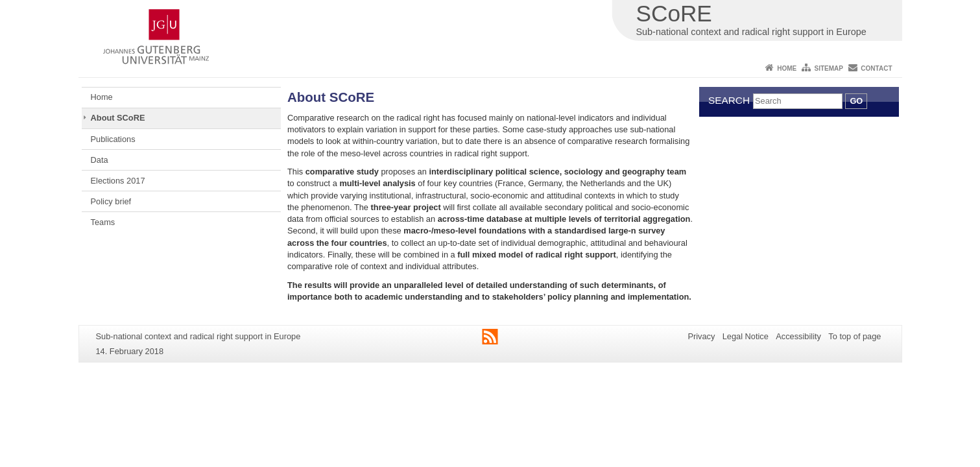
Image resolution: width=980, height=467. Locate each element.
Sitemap (829, 68)
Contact (876, 68)
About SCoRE (118, 118)
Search (729, 100)
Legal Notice (746, 336)
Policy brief (111, 201)
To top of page (855, 336)
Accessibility (798, 336)
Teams (103, 222)
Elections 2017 (118, 181)
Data (100, 160)
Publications (113, 139)
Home (787, 68)
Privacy (701, 336)
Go (856, 101)
